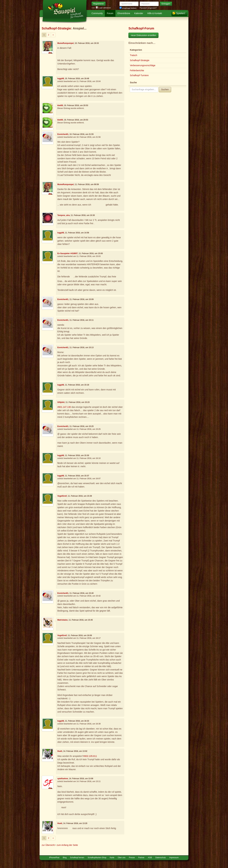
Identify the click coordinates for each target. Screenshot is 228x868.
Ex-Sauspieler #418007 (67, 253)
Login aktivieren (103, 8)
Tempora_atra (63, 215)
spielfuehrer (63, 779)
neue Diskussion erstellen (143, 35)
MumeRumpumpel (65, 43)
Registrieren (99, 4)
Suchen (165, 89)
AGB (150, 858)
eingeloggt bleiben (128, 8)
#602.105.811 (90, 756)
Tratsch (133, 55)
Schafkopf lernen (77, 858)
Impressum (174, 858)
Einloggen (166, 4)
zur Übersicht (48, 845)
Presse (132, 858)
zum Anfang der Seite (67, 845)
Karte (112, 858)
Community (97, 13)
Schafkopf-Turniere (139, 75)
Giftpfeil (61, 402)
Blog (65, 858)
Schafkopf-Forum (141, 28)
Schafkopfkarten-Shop (97, 858)
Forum (110, 13)
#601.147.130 (64, 407)
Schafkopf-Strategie (56, 28)
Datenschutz (161, 858)
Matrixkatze (62, 620)
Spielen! (181, 13)
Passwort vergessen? (148, 8)
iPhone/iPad (54, 858)
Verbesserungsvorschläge (143, 65)
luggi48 (61, 79)
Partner (141, 858)
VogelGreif (62, 496)
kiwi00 (60, 105)
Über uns (122, 858)
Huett (60, 751)
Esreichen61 (63, 134)
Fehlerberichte (137, 70)
